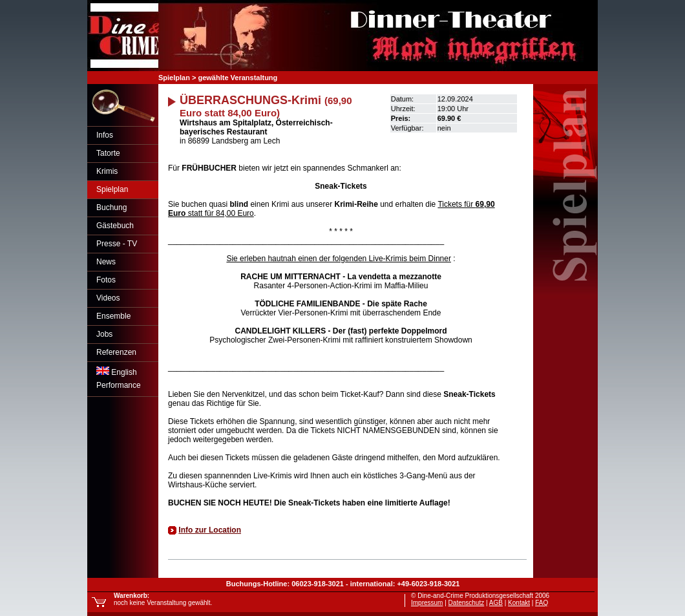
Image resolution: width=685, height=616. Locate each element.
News (106, 262)
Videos (108, 298)
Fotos (106, 280)
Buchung (111, 207)
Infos (105, 135)
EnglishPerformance (119, 378)
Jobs (104, 334)
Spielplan (112, 189)
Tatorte (108, 153)
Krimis (107, 171)
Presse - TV (117, 244)
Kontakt (519, 603)
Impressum (427, 603)
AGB (496, 603)
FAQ (542, 603)
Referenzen (116, 352)
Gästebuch (115, 226)
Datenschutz (467, 603)
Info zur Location (210, 530)
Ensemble (113, 316)
